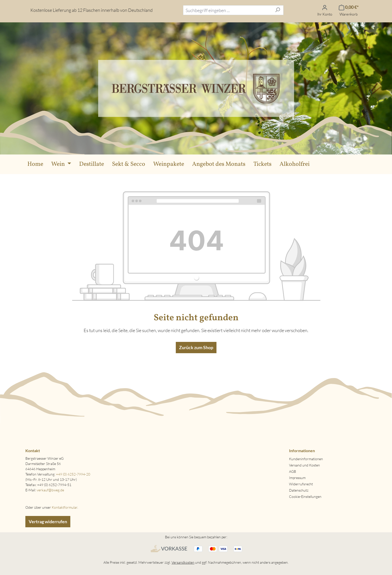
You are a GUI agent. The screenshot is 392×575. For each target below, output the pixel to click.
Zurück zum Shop (196, 347)
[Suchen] (277, 10)
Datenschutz (299, 490)
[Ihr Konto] (325, 10)
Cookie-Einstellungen (305, 496)
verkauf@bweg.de (50, 490)
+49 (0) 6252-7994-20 (73, 474)
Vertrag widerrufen (48, 521)
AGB (293, 471)
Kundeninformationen (306, 459)
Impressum (297, 478)
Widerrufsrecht (301, 484)
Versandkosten (183, 562)
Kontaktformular (65, 507)
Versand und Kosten (304, 465)
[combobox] (228, 10)
